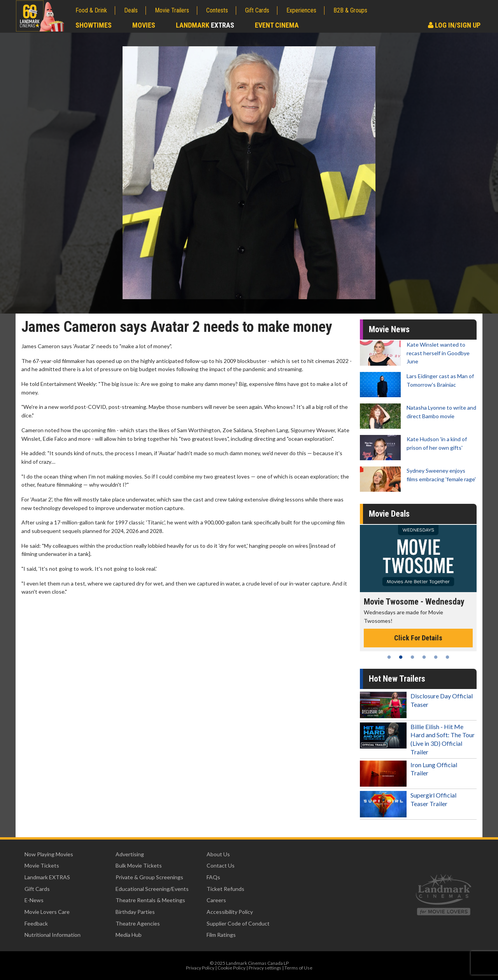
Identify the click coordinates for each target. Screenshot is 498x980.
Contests (217, 10)
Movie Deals (389, 514)
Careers (216, 900)
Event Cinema (277, 25)
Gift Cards (257, 10)
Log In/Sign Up (454, 25)
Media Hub (129, 935)
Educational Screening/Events (152, 889)
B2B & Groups (350, 10)
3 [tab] (412, 657)
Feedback (36, 923)
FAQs (213, 877)
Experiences (301, 10)
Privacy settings (265, 968)
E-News (34, 900)
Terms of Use (298, 968)
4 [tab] (424, 657)
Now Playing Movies (49, 854)
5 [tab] (436, 657)
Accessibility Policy (230, 912)
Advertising (130, 854)
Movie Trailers (172, 10)
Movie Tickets (42, 865)
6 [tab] (447, 657)
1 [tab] (389, 657)
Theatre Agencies (138, 923)
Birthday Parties (135, 912)
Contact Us (221, 865)
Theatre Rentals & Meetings (150, 900)
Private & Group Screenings (149, 877)
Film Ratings (221, 935)
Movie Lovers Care (47, 912)
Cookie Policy (231, 968)
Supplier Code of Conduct (238, 923)
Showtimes (94, 25)
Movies (144, 25)
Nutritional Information (53, 935)
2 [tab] (401, 657)
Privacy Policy (200, 968)
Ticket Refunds (225, 889)
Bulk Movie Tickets (139, 865)
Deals (131, 10)
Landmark (205, 25)
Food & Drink (91, 10)
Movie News (389, 329)
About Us (218, 854)
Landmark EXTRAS (47, 877)
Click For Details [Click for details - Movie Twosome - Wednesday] (418, 638)
